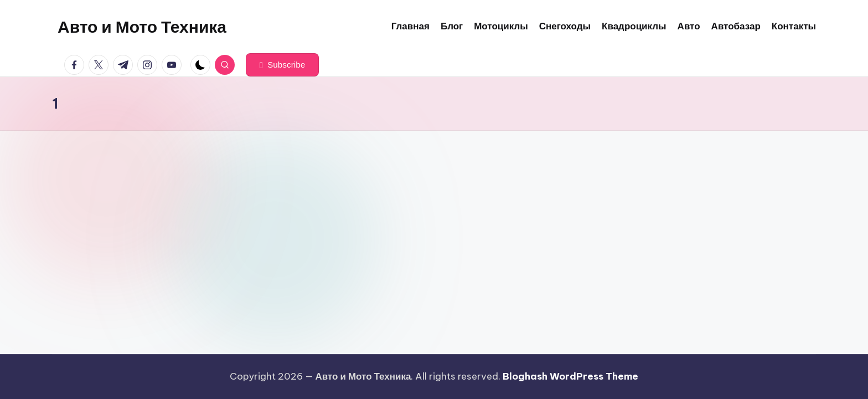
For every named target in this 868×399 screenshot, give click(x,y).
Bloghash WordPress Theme (570, 376)
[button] (282, 65)
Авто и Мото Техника (142, 27)
